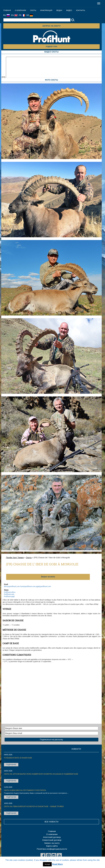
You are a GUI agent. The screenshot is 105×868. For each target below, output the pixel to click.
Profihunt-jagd (9, 597)
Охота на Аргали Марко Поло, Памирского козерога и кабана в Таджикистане (41, 774)
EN (14, 15)
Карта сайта (52, 846)
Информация (46, 10)
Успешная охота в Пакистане (18, 758)
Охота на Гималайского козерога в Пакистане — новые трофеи (34, 806)
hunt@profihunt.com (28, 587)
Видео (69, 10)
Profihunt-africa (10, 592)
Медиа (59, 10)
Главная (7, 10)
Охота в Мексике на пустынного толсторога (25, 790)
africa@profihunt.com (12, 587)
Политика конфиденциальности (52, 849)
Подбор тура (51, 47)
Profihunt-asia (9, 594)
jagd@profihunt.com (43, 587)
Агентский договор (52, 837)
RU (6, 15)
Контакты (81, 10)
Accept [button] (47, 864)
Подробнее (11, 765)
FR (22, 15)
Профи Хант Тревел (15, 558)
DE (30, 15)
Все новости (51, 822)
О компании (20, 10)
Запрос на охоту (51, 26)
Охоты (33, 10)
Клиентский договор (52, 840)
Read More (57, 864)
